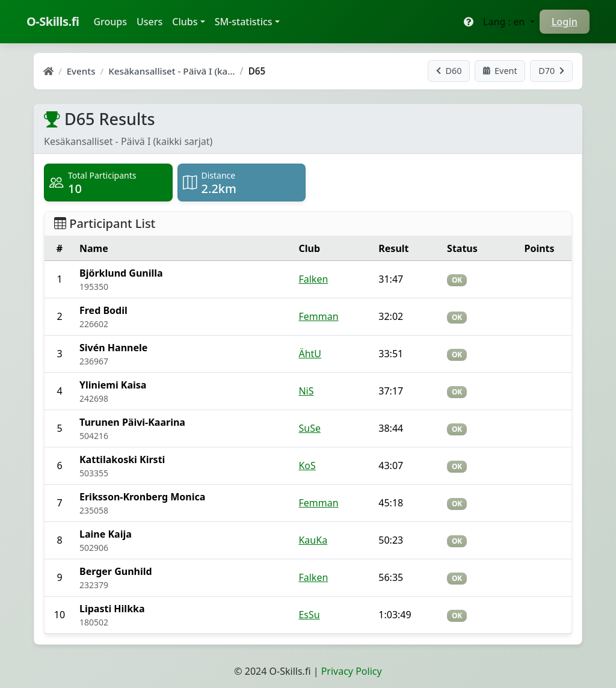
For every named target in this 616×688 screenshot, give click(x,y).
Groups (112, 21)
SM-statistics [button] (244, 22)
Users (149, 22)
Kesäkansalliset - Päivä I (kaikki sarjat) (128, 141)
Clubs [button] (185, 22)
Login (565, 22)
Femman (318, 316)
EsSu (309, 615)
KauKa (313, 540)
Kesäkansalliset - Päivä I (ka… (171, 71)
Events (81, 71)
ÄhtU (310, 354)
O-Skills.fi (53, 21)
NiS (306, 391)
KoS (307, 465)
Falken (313, 279)
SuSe (309, 428)
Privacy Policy (352, 671)
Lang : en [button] (505, 22)
